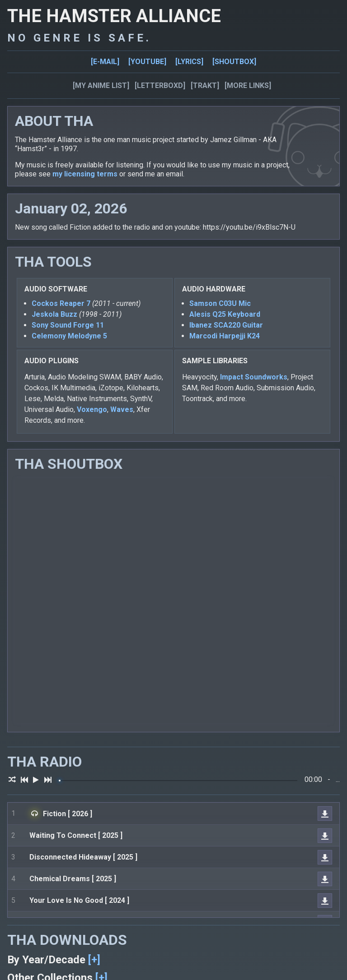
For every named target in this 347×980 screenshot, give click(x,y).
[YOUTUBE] (147, 62)
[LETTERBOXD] (160, 86)
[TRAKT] (205, 86)
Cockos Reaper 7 (61, 303)
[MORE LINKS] (248, 86)
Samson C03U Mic (220, 303)
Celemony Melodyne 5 (69, 336)
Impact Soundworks (254, 377)
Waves (122, 409)
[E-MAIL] (105, 62)
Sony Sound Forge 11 (68, 325)
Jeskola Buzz (54, 314)
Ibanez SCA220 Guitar (226, 325)
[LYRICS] (189, 62)
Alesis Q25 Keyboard (225, 314)
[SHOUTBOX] (234, 62)
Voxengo (92, 409)
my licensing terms (85, 174)
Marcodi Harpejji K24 (225, 336)
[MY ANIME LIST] (101, 86)
